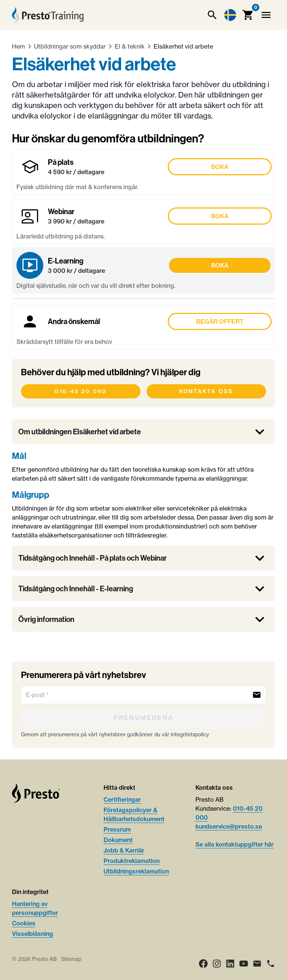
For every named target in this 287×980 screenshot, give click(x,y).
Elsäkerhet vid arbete (183, 46)
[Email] (257, 964)
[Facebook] (203, 964)
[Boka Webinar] (143, 221)
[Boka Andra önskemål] (143, 327)
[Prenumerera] (143, 718)
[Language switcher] (230, 15)
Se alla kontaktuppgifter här (234, 844)
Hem (18, 46)
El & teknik (130, 46)
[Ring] (271, 964)
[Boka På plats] (143, 172)
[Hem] (48, 15)
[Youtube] (244, 964)
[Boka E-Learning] (143, 271)
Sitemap (71, 959)
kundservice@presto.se (229, 826)
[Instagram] (217, 964)
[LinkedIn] (230, 964)
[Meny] (266, 15)
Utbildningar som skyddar (70, 46)
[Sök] (212, 15)
